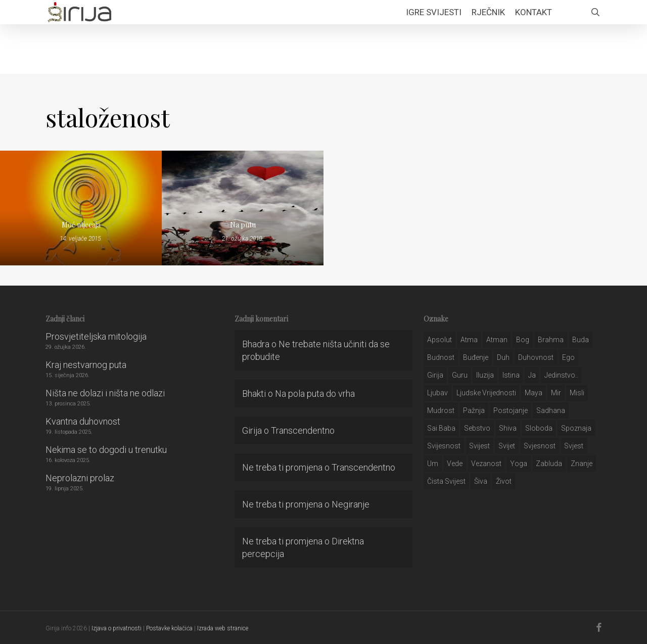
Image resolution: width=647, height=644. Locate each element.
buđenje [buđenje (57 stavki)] (476, 357)
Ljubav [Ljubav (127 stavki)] (437, 393)
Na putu (243, 225)
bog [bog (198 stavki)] (523, 340)
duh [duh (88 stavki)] (503, 357)
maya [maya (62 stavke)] (534, 393)
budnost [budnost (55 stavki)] (441, 357)
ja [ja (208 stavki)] (532, 375)
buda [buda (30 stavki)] (581, 340)
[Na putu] (243, 208)
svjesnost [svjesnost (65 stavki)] (540, 446)
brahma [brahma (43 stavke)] (551, 340)
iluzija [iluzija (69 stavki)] (485, 375)
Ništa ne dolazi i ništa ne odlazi (105, 393)
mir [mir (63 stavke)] (556, 393)
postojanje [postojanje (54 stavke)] (511, 410)
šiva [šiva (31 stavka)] (481, 481)
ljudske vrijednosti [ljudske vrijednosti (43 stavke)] (486, 393)
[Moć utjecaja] (81, 208)
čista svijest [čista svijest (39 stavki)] (446, 481)
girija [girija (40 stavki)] (435, 375)
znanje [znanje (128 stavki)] (582, 464)
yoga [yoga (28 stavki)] (519, 464)
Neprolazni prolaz (80, 478)
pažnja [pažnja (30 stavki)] (474, 410)
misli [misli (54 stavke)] (577, 393)
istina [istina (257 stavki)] (511, 375)
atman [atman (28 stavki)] (497, 340)
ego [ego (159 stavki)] (568, 357)
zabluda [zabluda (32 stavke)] (549, 464)
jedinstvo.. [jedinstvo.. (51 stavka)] (561, 375)
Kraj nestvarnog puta (86, 365)
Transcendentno (303, 430)
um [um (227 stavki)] (433, 464)
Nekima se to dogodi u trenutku (106, 450)
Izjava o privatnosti (117, 628)
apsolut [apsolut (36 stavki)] (440, 340)
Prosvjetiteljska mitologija (96, 336)
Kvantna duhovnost (83, 421)
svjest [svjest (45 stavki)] (574, 446)
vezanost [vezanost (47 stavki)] (486, 464)
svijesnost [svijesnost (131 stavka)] (444, 446)
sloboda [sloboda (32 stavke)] (539, 428)
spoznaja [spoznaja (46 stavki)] (576, 428)
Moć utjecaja (81, 225)
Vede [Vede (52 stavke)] (455, 464)
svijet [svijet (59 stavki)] (507, 446)
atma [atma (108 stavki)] (469, 340)
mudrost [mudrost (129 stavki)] (441, 410)
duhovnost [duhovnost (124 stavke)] (536, 357)
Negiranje (351, 504)
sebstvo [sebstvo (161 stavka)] (477, 428)
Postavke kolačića (169, 628)
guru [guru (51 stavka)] (460, 375)
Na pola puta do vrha (315, 394)
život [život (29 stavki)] (504, 481)
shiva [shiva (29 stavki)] (508, 428)
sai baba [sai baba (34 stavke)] (441, 428)
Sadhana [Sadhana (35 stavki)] (551, 410)
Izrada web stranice (223, 628)
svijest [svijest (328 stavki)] (479, 446)
